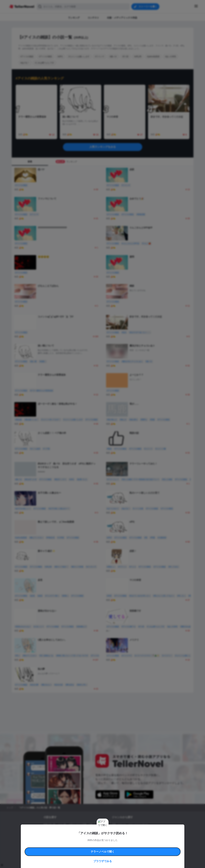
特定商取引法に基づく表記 (133, 845)
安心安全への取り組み (112, 845)
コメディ (129, 836)
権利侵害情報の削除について (76, 849)
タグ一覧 (62, 825)
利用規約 (53, 845)
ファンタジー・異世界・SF (124, 830)
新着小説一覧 (49, 825)
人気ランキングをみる (103, 147)
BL (113, 836)
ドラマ (120, 836)
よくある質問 (150, 845)
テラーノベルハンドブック (69, 845)
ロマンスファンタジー (138, 825)
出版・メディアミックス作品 (56, 830)
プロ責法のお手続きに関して (100, 849)
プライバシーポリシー (122, 849)
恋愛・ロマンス (119, 825)
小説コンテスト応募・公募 (80, 825)
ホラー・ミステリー (148, 830)
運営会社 (136, 849)
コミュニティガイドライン (91, 845)
